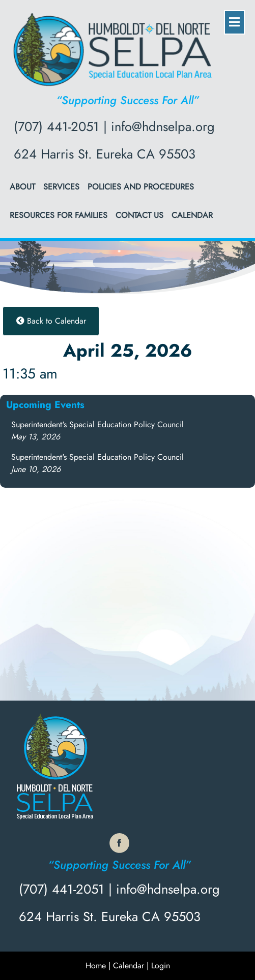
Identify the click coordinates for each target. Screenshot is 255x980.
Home (96, 966)
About (22, 187)
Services (61, 187)
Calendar (192, 215)
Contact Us (139, 215)
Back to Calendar (51, 321)
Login (161, 966)
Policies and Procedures (141, 187)
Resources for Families (59, 215)
